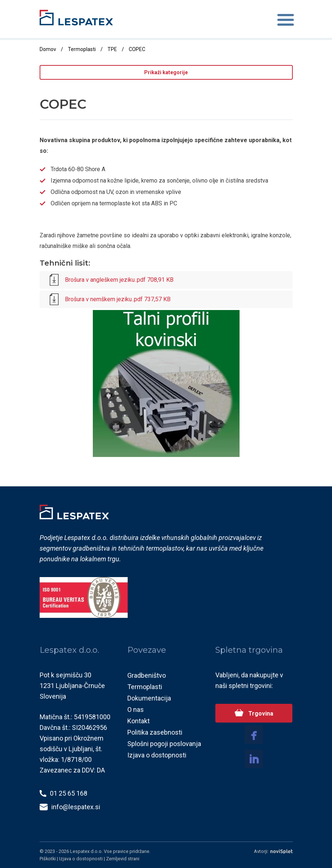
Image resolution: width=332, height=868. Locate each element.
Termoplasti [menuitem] (145, 687)
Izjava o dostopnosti (81, 859)
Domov (48, 49)
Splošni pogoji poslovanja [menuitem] (164, 744)
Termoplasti (82, 49)
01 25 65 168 (69, 794)
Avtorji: (273, 852)
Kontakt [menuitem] (138, 721)
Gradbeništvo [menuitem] (147, 676)
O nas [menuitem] (136, 710)
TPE (112, 49)
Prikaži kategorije (166, 72)
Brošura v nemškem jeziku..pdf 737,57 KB (109, 300)
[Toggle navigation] (286, 21)
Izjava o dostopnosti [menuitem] (157, 755)
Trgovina (260, 714)
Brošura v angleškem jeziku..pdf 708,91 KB (110, 280)
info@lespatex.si (76, 807)
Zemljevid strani (123, 859)
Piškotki (48, 859)
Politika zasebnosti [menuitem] (155, 733)
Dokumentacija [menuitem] (149, 698)
